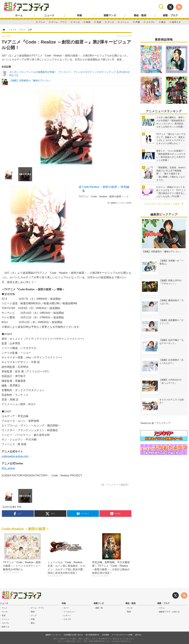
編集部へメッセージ (53, 635)
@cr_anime (8, 468)
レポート (67, 615)
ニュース (49, 15)
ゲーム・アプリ (59, 22)
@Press (138, 635)
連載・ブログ (170, 15)
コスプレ (151, 22)
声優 (138, 22)
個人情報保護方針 (92, 635)
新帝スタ (176, 22)
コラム (162, 608)
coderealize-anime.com (15, 456)
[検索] (143, 7)
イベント (125, 22)
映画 (88, 22)
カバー (66, 608)
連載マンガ (110, 15)
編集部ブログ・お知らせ (169, 612)
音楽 (99, 22)
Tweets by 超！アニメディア (155, 423)
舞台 (163, 22)
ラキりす (67, 619)
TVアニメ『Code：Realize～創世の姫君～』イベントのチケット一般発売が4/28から (124, 196)
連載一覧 (99, 608)
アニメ (42, 22)
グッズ (111, 22)
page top (183, 638)
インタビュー (69, 612)
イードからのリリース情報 (122, 635)
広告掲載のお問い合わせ (73, 635)
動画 (129, 612)
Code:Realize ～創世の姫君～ (25, 529)
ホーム (19, 15)
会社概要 (106, 635)
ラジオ (130, 608)
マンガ (76, 22)
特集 (80, 15)
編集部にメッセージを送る (121, 203)
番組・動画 (140, 15)
